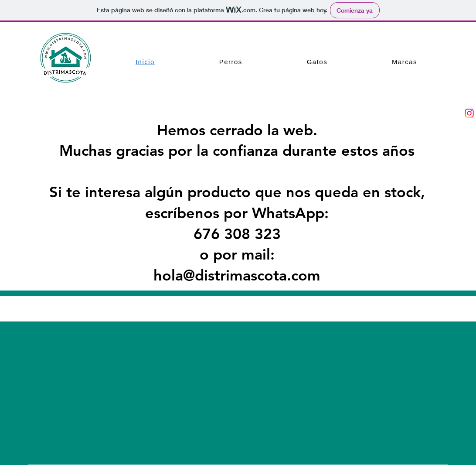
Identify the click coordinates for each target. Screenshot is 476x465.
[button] (231, 62)
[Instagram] (469, 113)
